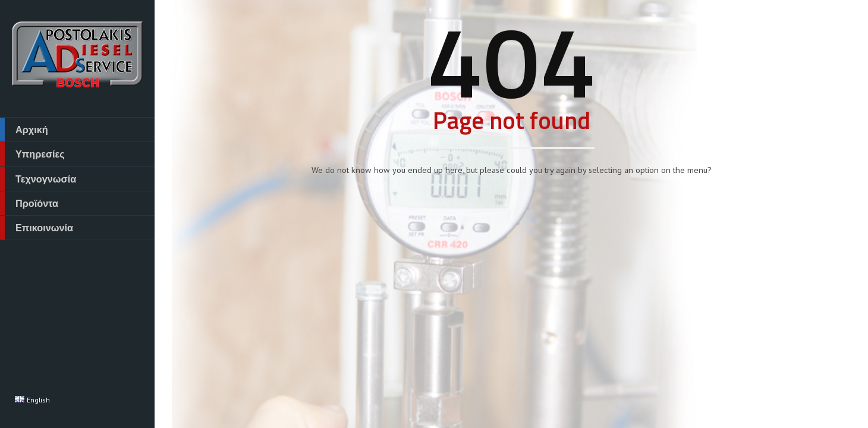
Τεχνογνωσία (38, 179)
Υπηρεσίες (32, 154)
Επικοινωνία (37, 228)
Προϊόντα (29, 203)
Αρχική (24, 130)
